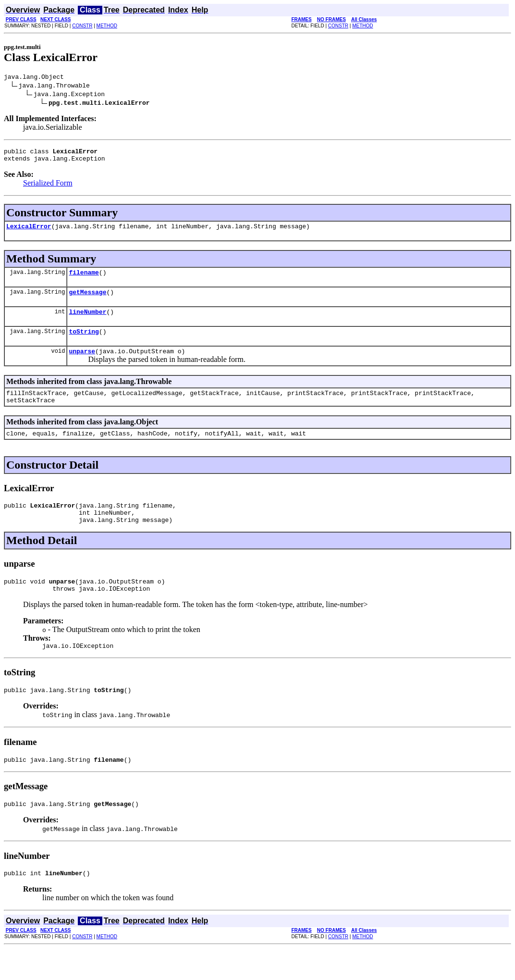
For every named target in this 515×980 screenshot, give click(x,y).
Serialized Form (48, 187)
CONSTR (82, 26)
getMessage (87, 300)
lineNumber (87, 322)
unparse (82, 364)
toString (84, 343)
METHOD (107, 26)
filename (84, 279)
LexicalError (29, 232)
